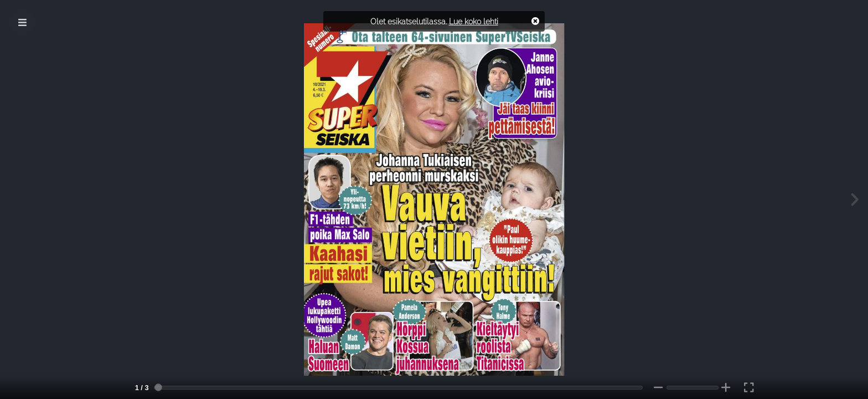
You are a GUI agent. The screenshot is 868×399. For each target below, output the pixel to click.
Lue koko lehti (474, 21)
